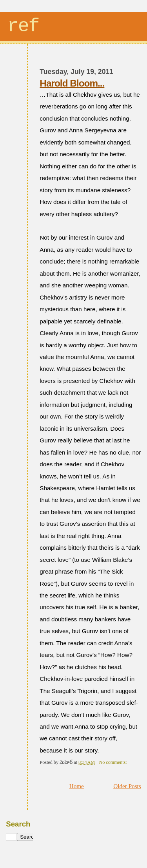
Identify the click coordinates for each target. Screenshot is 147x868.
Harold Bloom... (72, 83)
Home (77, 786)
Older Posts (127, 786)
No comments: (113, 762)
